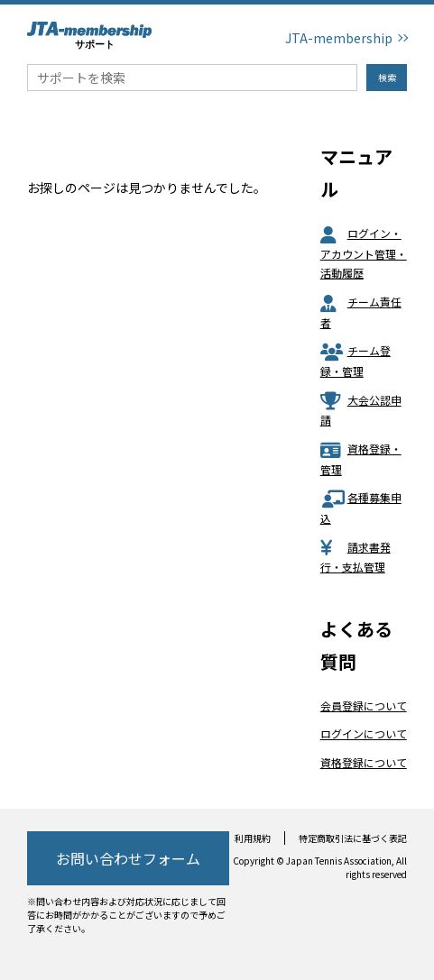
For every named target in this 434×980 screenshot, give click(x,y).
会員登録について (364, 705)
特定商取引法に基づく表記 (353, 838)
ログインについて (364, 733)
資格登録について (364, 762)
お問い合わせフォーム (128, 858)
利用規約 (253, 838)
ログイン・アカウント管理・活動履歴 (364, 253)
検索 (387, 77)
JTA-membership (339, 38)
